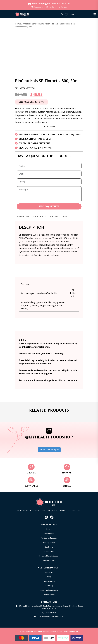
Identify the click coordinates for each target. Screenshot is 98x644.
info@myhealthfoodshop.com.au (51, 617)
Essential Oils (49, 552)
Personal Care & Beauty (49, 556)
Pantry (49, 529)
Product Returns (49, 581)
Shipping (49, 586)
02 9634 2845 (51, 613)
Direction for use (61, 217)
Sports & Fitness (49, 561)
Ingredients (41, 217)
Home (18, 24)
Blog (49, 577)
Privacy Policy (49, 595)
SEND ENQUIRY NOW (49, 207)
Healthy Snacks (49, 543)
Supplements (49, 534)
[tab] (23, 218)
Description (23, 217)
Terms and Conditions (49, 590)
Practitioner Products (34, 24)
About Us (49, 573)
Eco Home (49, 547)
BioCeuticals (52, 24)
